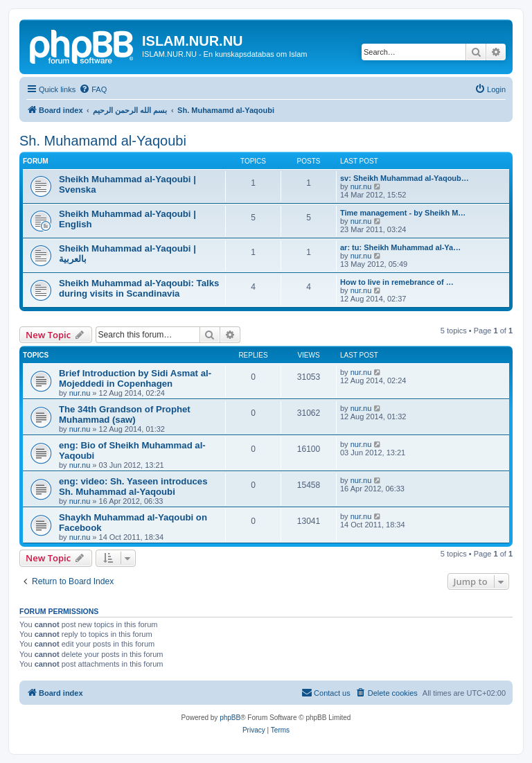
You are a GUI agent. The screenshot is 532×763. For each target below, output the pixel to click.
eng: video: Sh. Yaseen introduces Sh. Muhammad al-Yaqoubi (133, 486)
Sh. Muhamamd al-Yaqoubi (103, 141)
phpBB (230, 718)
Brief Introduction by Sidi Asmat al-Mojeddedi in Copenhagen (135, 378)
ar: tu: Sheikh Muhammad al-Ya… (400, 247)
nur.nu (361, 186)
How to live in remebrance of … (397, 282)
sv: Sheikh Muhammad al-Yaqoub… (405, 178)
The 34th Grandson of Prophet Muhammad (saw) (125, 414)
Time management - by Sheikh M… (403, 213)
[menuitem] (93, 89)
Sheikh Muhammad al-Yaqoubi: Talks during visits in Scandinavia (139, 288)
